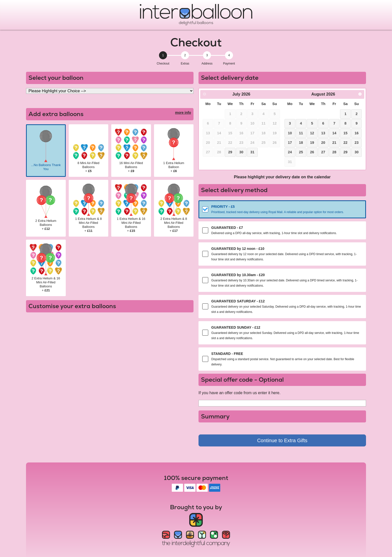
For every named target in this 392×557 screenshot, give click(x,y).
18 (301, 143)
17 (290, 143)
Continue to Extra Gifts (282, 440)
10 (290, 133)
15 (345, 133)
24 (290, 152)
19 (312, 143)
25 (301, 152)
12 (312, 133)
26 (312, 152)
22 (345, 143)
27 (323, 152)
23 (356, 143)
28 (334, 152)
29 (230, 152)
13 (323, 133)
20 (323, 143)
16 (356, 133)
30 (241, 152)
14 (334, 133)
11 (301, 133)
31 (252, 152)
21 (334, 143)
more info (183, 113)
